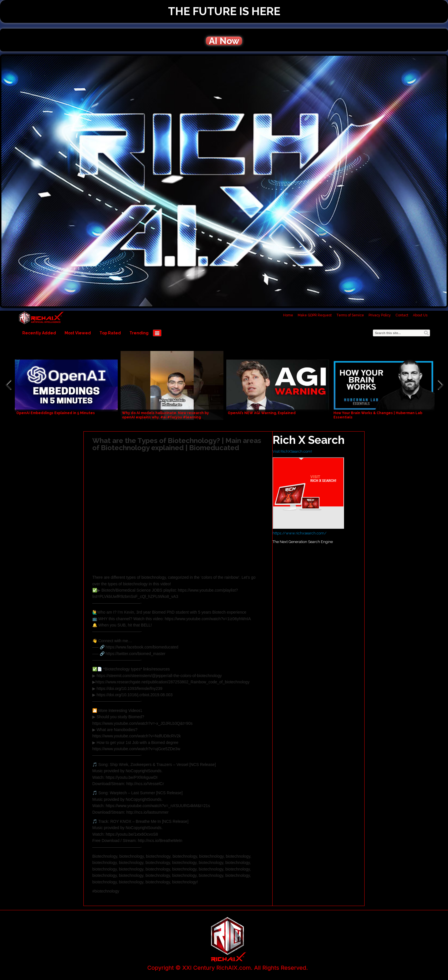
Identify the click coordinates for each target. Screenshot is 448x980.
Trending (139, 333)
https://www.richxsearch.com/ (300, 533)
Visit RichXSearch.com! (292, 451)
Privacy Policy (380, 315)
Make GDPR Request (315, 315)
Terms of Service (350, 315)
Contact (402, 315)
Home (288, 315)
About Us (420, 315)
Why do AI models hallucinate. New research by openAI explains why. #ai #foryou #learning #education (165, 417)
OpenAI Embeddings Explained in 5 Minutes (56, 413)
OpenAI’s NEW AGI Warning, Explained (262, 413)
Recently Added (39, 333)
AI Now (224, 41)
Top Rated (110, 333)
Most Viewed (78, 333)
